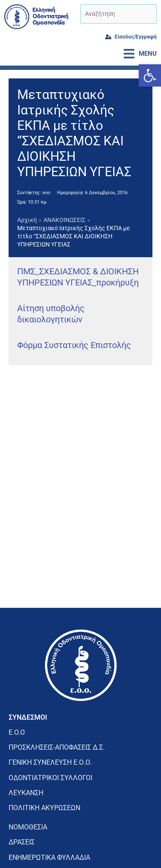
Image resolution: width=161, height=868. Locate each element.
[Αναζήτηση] (119, 14)
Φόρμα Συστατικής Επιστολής (74, 345)
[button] (150, 75)
